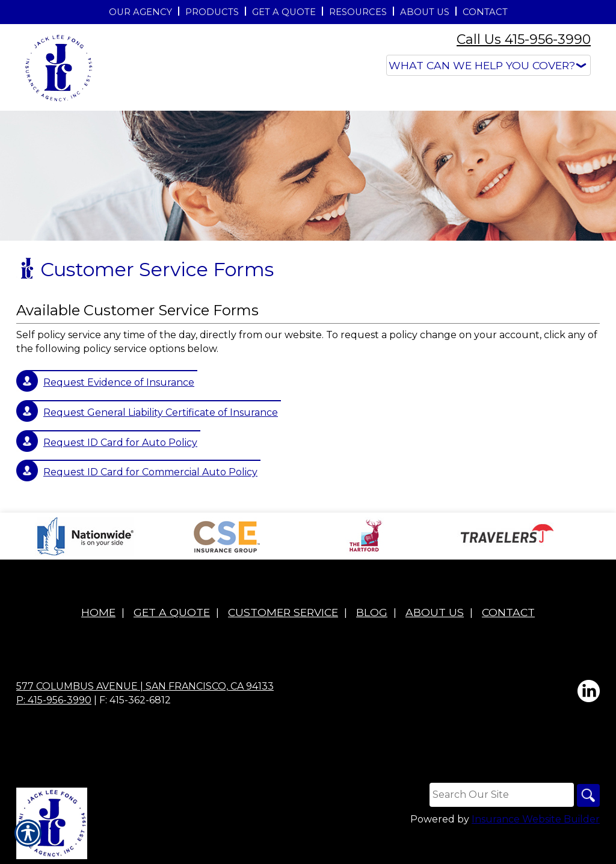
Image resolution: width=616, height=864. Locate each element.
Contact (508, 612)
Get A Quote (172, 612)
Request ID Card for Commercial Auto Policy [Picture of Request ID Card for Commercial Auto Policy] (150, 472)
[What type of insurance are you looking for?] (488, 65)
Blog (372, 612)
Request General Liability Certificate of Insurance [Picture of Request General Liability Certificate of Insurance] (161, 412)
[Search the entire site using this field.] (500, 795)
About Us (435, 612)
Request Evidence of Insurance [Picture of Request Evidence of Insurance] (119, 382)
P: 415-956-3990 (54, 700)
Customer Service (283, 612)
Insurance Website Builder (536, 820)
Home (98, 612)
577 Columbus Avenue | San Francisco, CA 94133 (145, 686)
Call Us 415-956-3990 (524, 39)
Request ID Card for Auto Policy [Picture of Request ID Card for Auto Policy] (120, 443)
